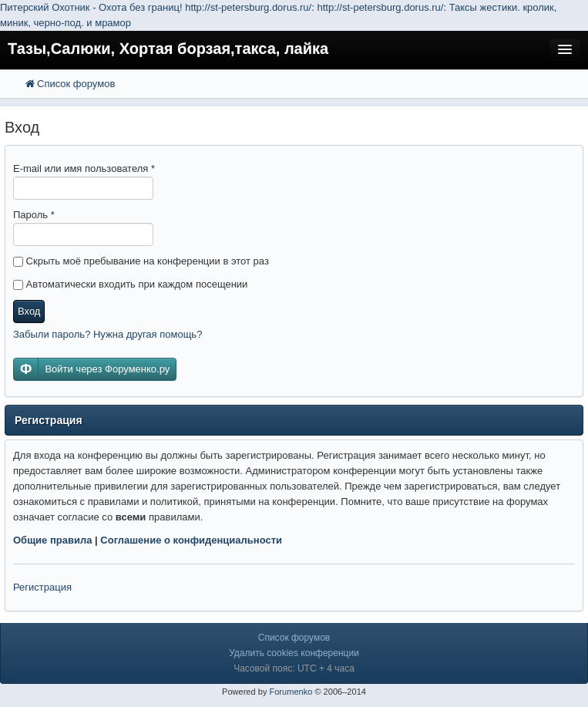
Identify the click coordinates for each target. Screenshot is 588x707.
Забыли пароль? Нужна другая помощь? (108, 334)
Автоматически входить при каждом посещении (130, 284)
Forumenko (291, 692)
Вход (29, 311)
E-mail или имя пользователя (84, 168)
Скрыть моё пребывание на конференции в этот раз (141, 261)
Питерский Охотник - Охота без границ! (91, 7)
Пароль (34, 215)
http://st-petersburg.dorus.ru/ (248, 7)
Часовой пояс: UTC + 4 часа (294, 668)
